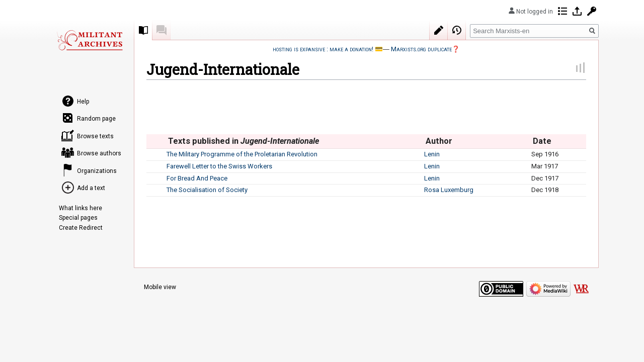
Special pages (78, 218)
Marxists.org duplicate (421, 49)
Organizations (97, 171)
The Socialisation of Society (207, 190)
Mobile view (160, 287)
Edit (439, 30)
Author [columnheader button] (439, 141)
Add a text (91, 188)
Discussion (162, 30)
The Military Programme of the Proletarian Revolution (242, 154)
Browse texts (95, 136)
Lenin (432, 154)
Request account (592, 11)
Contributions (562, 11)
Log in (577, 11)
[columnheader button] (156, 141)
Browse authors (99, 153)
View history (457, 30)
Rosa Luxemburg (449, 190)
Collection (143, 30)
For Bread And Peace (197, 178)
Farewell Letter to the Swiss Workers (219, 166)
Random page (96, 119)
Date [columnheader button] (542, 141)
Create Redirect (81, 228)
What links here (80, 208)
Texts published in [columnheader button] (244, 141)
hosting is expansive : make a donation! (323, 49)
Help (83, 102)
